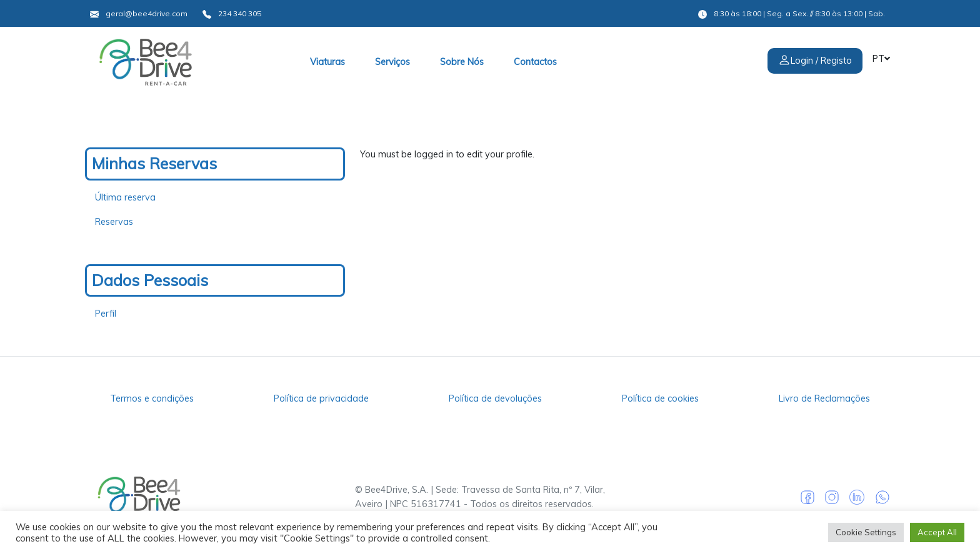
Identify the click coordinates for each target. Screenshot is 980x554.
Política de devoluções (495, 398)
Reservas (114, 222)
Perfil (106, 314)
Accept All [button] (937, 532)
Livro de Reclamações (824, 398)
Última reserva (125, 197)
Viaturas (327, 62)
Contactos (535, 62)
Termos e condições (152, 398)
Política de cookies (660, 398)
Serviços (392, 62)
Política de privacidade (321, 398)
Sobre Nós (462, 62)
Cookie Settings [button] (866, 532)
